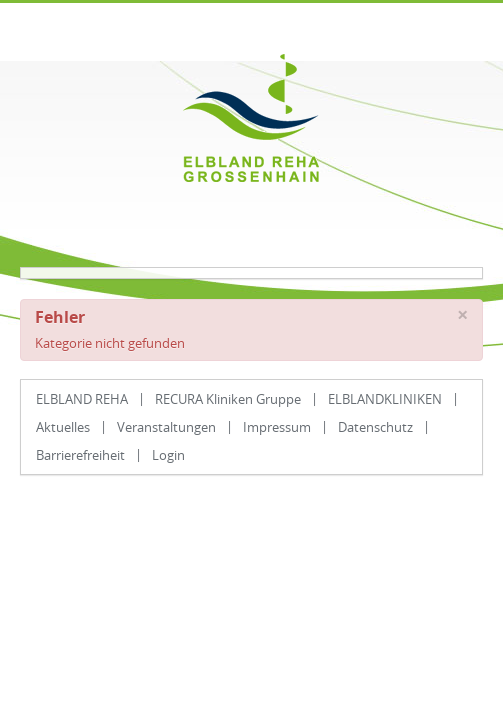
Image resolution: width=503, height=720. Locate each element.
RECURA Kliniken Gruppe (228, 399)
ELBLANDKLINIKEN (385, 399)
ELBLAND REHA (82, 399)
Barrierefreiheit (80, 455)
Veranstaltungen (166, 427)
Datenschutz (375, 427)
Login (168, 455)
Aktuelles (63, 427)
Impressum (277, 427)
